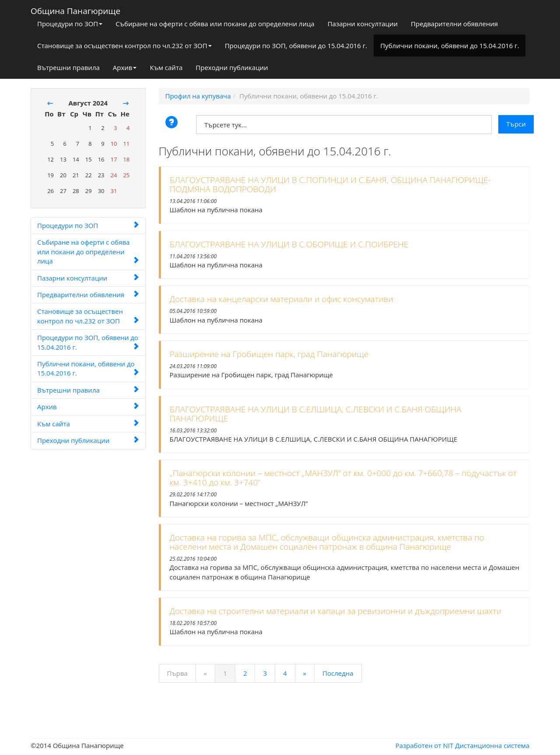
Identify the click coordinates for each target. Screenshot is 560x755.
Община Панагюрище (75, 9)
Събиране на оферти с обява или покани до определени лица (215, 24)
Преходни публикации (232, 67)
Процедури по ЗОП (70, 24)
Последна (338, 673)
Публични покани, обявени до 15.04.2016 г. (450, 46)
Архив (125, 67)
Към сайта (166, 67)
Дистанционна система (492, 745)
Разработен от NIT (425, 745)
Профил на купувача (198, 96)
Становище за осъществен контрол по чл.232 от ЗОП (124, 46)
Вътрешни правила (68, 67)
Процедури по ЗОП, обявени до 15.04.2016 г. (296, 46)
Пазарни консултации (363, 24)
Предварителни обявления (454, 24)
